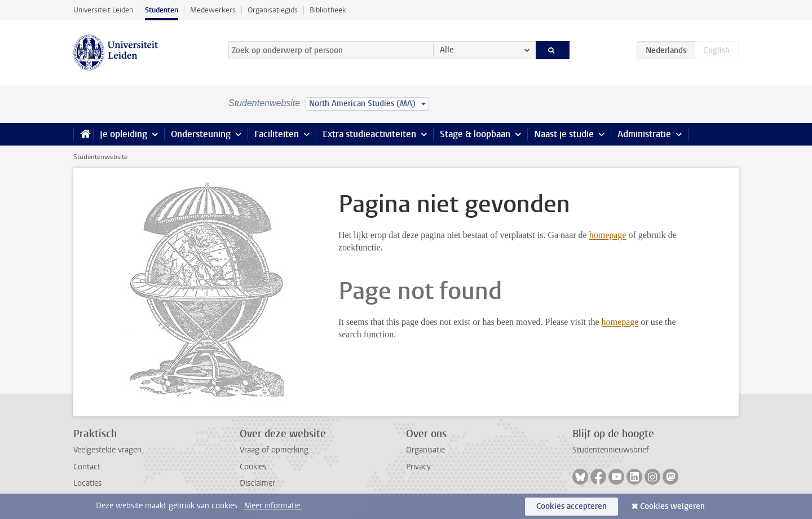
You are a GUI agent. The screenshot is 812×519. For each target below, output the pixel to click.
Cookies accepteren (572, 506)
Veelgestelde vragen (107, 450)
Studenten (162, 10)
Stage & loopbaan (475, 134)
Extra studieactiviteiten (369, 134)
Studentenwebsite (100, 157)
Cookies (253, 467)
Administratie (644, 134)
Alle (447, 50)
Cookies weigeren (672, 506)
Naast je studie (564, 134)
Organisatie (425, 450)
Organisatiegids (273, 10)
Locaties (87, 483)
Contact (87, 467)
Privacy (418, 467)
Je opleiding (123, 134)
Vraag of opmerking (274, 450)
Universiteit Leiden (103, 10)
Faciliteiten (277, 134)
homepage (608, 235)
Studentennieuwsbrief (611, 450)
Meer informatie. (273, 506)
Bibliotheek (328, 10)
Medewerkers (213, 10)
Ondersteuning (201, 134)
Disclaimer (257, 483)
